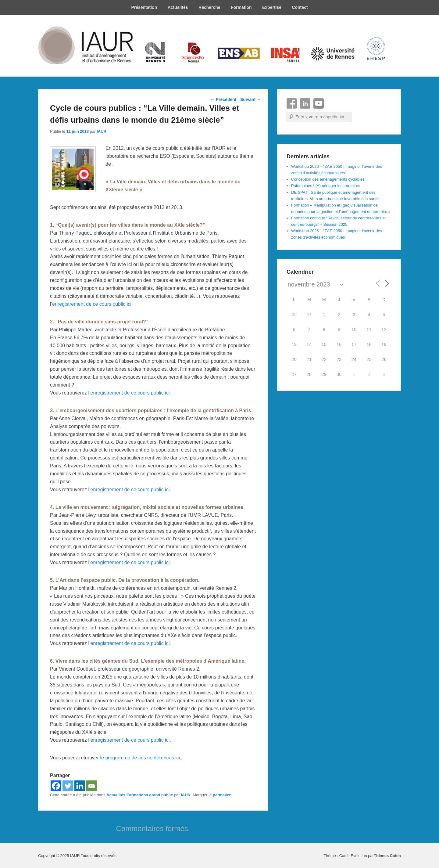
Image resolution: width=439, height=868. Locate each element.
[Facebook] (56, 786)
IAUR (102, 131)
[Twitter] (68, 786)
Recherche (209, 7)
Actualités (178, 7)
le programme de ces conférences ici (140, 758)
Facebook (292, 103)
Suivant (251, 99)
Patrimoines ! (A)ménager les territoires (326, 186)
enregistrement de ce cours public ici (92, 304)
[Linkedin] (80, 786)
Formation (241, 7)
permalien (222, 795)
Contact (300, 7)
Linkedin (305, 103)
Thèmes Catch (387, 856)
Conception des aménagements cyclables (328, 179)
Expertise (272, 7)
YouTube (319, 103)
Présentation (144, 7)
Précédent (223, 99)
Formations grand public (150, 795)
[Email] (92, 786)
